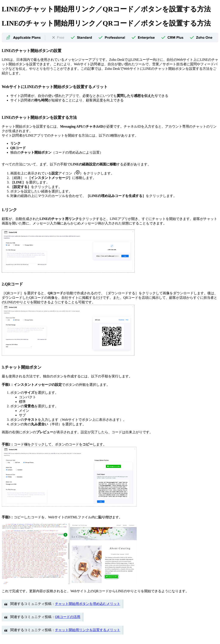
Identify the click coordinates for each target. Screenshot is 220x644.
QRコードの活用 (68, 617)
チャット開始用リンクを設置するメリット (88, 630)
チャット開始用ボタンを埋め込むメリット (88, 604)
